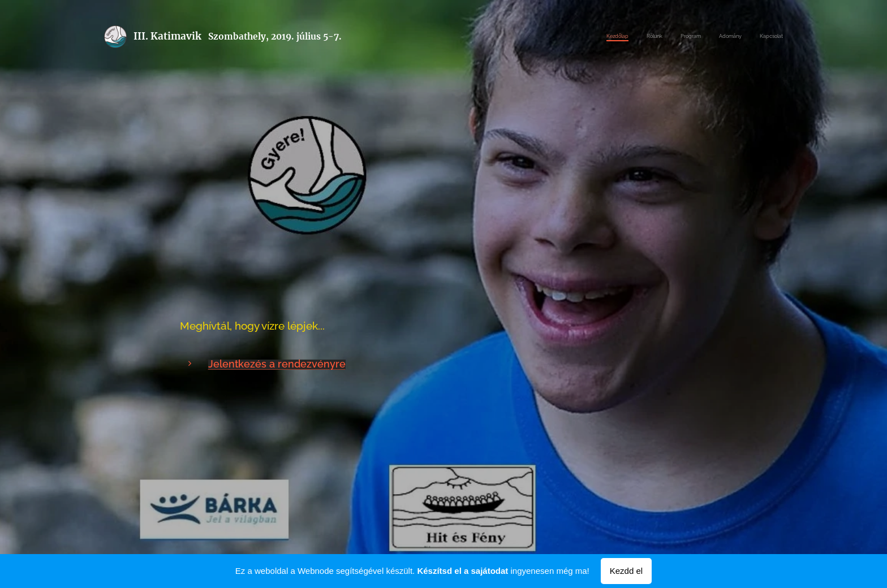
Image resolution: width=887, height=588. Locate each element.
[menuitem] (714, 37)
